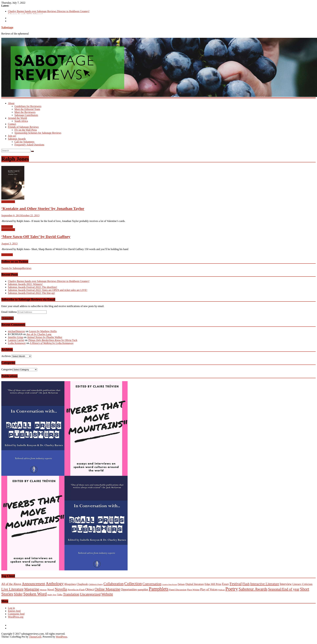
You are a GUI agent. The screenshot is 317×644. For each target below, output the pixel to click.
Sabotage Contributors (26, 115)
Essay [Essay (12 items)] (226, 584)
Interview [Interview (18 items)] (286, 584)
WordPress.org (16, 617)
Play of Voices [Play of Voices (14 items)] (209, 589)
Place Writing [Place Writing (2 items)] (193, 590)
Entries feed (14, 611)
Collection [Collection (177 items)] (133, 584)
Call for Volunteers (24, 142)
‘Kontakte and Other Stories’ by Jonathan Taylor (43, 208)
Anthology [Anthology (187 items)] (55, 584)
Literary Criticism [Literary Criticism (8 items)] (302, 584)
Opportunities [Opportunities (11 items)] (129, 589)
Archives (6, 356)
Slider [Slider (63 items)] (18, 594)
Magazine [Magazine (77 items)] (32, 589)
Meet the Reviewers (25, 112)
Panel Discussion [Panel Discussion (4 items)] (178, 590)
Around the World (17, 118)
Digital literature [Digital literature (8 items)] (195, 584)
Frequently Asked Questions (29, 145)
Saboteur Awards (17, 139)
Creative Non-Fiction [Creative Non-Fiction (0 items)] (170, 584)
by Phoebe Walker (45, 337)
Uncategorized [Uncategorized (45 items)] (90, 594)
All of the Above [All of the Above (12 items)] (11, 584)
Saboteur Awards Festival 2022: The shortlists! (32, 287)
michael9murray (17, 331)
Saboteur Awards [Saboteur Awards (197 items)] (253, 589)
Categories (7, 369)
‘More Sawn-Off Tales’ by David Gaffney (36, 237)
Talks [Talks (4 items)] (60, 594)
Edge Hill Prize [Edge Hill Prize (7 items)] (213, 584)
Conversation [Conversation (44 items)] (152, 584)
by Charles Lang (39, 334)
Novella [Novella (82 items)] (61, 589)
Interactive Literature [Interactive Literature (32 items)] (265, 584)
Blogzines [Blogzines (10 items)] (70, 584)
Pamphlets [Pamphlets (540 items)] (159, 589)
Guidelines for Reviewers (28, 106)
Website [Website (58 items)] (107, 594)
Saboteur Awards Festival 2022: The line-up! (31, 293)
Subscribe (7, 318)
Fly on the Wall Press (26, 130)
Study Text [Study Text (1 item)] (52, 595)
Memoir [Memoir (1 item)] (43, 590)
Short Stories (8, 202)
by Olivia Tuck (53, 340)
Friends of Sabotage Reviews (23, 127)
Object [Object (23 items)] (90, 589)
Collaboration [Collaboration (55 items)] (114, 584)
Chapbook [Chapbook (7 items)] (82, 584)
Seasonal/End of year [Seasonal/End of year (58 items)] (284, 589)
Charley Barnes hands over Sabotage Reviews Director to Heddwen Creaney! (49, 11)
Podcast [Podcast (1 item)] (221, 590)
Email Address (9, 312)
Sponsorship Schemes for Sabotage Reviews (38, 133)
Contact (12, 124)
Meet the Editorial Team (27, 109)
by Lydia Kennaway (52, 343)
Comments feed (16, 614)
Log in (11, 608)
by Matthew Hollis (43, 331)
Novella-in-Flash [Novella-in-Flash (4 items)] (76, 590)
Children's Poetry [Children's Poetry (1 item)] (96, 584)
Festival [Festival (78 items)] (236, 584)
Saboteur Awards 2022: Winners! (25, 284)
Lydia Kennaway (17, 343)
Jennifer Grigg (16, 337)
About (11, 103)
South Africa (21, 121)
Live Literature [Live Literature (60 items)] (12, 589)
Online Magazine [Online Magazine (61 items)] (107, 589)
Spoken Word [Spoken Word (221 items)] (35, 594)
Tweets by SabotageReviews (16, 268)
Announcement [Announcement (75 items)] (33, 584)
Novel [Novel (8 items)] (51, 590)
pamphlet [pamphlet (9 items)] (143, 590)
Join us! (12, 136)
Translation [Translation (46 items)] (71, 594)
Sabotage (7, 27)
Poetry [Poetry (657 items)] (232, 589)
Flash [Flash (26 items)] (246, 584)
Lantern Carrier (16, 340)
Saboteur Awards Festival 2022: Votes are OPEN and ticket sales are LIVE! (48, 290)
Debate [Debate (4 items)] (181, 584)
